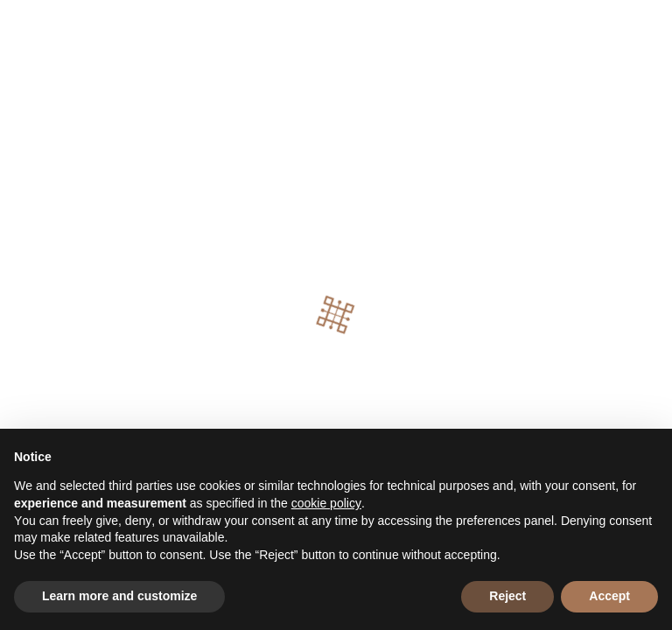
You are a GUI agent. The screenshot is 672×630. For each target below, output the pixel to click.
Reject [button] (507, 596)
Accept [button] (609, 596)
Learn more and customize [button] (119, 596)
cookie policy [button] (326, 503)
